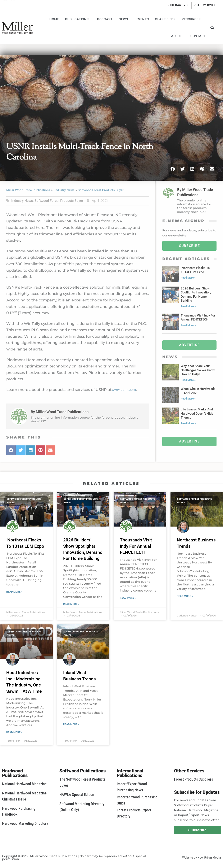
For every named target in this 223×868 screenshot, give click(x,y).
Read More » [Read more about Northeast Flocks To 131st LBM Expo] (14, 592)
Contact (198, 36)
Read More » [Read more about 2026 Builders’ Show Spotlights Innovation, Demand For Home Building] (71, 604)
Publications (78, 19)
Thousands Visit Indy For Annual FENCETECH (136, 546)
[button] (212, 28)
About (178, 36)
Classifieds (165, 19)
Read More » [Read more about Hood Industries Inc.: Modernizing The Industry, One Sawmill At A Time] (14, 732)
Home (54, 19)
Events (143, 19)
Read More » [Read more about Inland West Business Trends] (71, 724)
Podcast (105, 19)
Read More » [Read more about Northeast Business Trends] (185, 596)
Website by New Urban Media (202, 858)
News (124, 19)
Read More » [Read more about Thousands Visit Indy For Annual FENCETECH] (128, 598)
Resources (192, 19)
